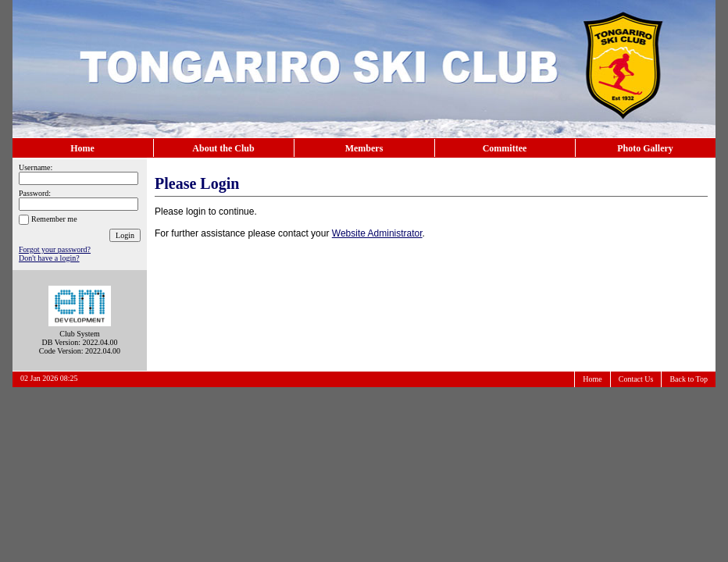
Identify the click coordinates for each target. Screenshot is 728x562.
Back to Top (689, 379)
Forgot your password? (55, 249)
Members (364, 148)
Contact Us (636, 379)
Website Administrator (377, 233)
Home (82, 148)
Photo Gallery (645, 148)
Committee (505, 148)
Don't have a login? (49, 258)
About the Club (223, 148)
